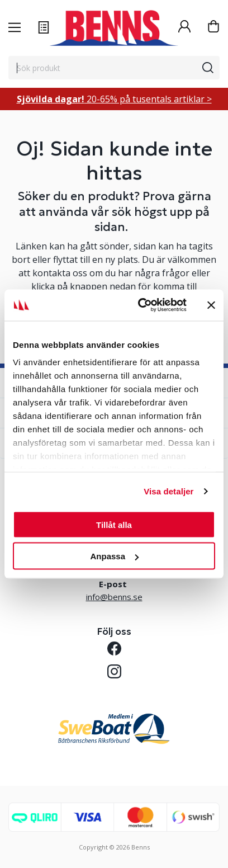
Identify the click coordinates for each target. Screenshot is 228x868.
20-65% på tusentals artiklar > (114, 99)
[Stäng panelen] (211, 305)
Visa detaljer (168, 491)
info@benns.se (114, 597)
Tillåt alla (114, 524)
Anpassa (114, 556)
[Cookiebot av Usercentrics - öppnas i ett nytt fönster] (141, 305)
